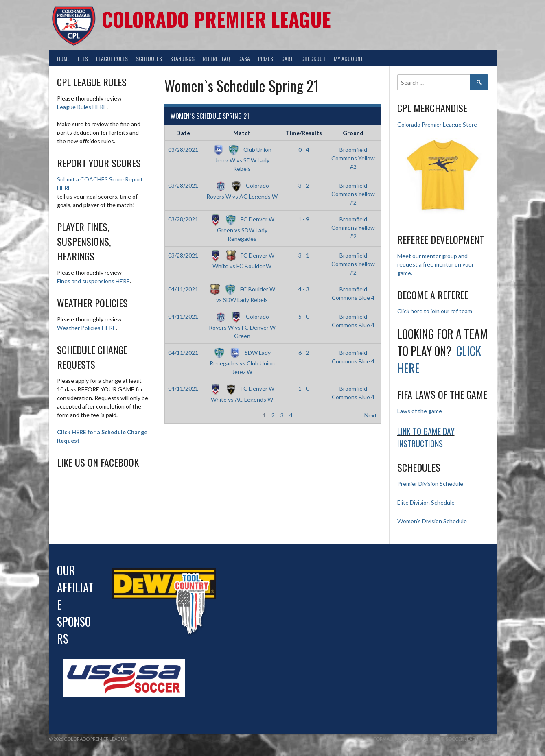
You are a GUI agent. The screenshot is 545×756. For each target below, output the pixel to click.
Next (371, 415)
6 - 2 (304, 353)
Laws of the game (420, 411)
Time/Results (304, 133)
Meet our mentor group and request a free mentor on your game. (436, 264)
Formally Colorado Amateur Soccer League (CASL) (435, 739)
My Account (348, 58)
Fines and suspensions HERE (93, 281)
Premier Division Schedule (430, 484)
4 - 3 (304, 289)
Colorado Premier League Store (437, 124)
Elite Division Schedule (426, 502)
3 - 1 (304, 255)
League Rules (112, 58)
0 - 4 (304, 150)
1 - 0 (304, 388)
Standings (182, 58)
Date (183, 133)
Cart (287, 58)
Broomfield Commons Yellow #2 (353, 158)
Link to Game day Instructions (426, 437)
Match (242, 133)
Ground (353, 133)
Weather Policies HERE (86, 328)
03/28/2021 (183, 150)
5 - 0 (304, 316)
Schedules (149, 58)
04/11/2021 (183, 289)
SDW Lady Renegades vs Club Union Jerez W (242, 362)
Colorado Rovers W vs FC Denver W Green (242, 326)
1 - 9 (304, 219)
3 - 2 (304, 185)
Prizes (266, 58)
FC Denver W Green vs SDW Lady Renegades (242, 229)
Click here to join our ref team (435, 311)
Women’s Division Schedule (432, 521)
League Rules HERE (82, 107)
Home (63, 58)
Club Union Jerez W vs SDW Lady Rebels (242, 159)
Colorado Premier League (216, 19)
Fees (83, 58)
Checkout (313, 58)
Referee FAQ (216, 58)
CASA (244, 58)
